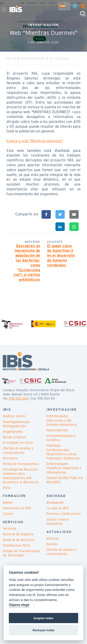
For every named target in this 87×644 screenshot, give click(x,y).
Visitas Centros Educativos (58, 522)
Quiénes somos (14, 416)
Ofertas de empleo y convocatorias (62, 552)
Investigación (33, 59)
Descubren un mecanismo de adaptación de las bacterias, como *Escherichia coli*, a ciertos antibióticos (27, 263)
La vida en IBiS (58, 508)
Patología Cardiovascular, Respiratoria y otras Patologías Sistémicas (63, 452)
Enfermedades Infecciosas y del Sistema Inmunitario (62, 420)
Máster (8, 503)
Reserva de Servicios (19, 540)
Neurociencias (57, 430)
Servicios (10, 529)
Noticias (53, 538)
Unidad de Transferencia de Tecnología (21, 553)
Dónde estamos (14, 437)
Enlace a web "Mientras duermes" (35, 141)
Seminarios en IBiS (17, 508)
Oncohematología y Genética (61, 438)
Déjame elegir (19, 605)
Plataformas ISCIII (16, 545)
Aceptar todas (43, 618)
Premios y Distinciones (64, 514)
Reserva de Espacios (18, 534)
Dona (7, 488)
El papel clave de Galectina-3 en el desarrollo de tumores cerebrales (61, 256)
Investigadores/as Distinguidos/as (16, 424)
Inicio (11, 59)
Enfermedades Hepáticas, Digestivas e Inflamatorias (64, 468)
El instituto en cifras (18, 443)
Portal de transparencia (21, 464)
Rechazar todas (43, 630)
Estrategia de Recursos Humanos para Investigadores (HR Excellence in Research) (21, 476)
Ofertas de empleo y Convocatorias (18, 450)
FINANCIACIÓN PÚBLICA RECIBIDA (65, 480)
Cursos (8, 514)
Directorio (10, 458)
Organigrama (13, 432)
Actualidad (60, 59)
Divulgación (55, 503)
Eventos (52, 544)
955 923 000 (19, 398)
